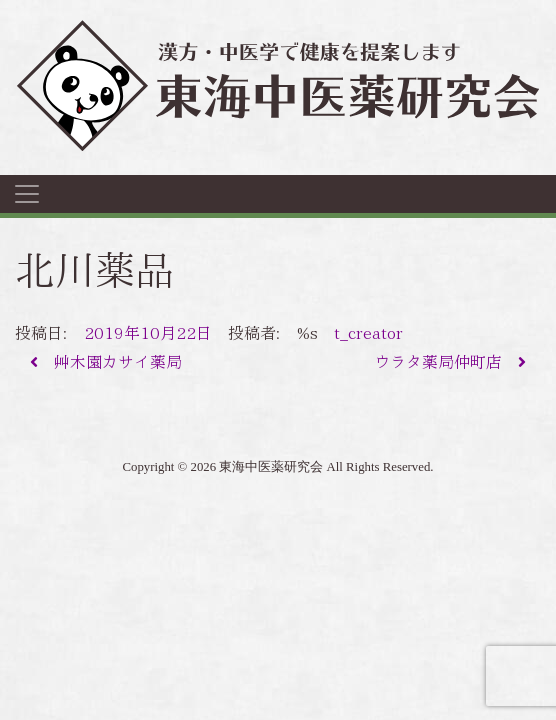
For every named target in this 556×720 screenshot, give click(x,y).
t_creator (368, 333)
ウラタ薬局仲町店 (450, 362)
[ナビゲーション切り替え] (27, 194)
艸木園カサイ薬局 (106, 362)
